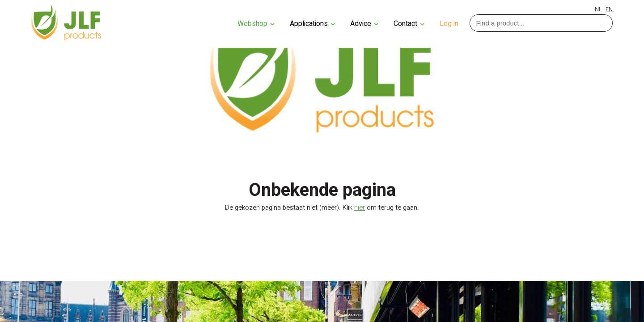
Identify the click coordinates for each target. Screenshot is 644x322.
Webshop (256, 24)
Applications (312, 24)
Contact (409, 24)
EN (609, 9)
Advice (364, 24)
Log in (449, 24)
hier (360, 208)
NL (598, 9)
